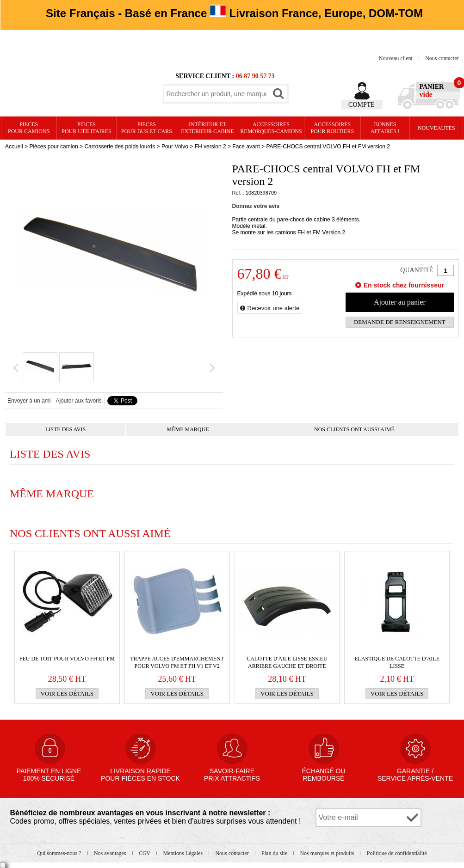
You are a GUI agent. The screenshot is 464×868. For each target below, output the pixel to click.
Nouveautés (436, 128)
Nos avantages (111, 853)
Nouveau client (396, 58)
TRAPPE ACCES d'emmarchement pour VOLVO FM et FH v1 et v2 (177, 662)
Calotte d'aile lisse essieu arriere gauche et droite (287, 662)
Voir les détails (67, 694)
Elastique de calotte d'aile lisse (397, 662)
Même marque (188, 429)
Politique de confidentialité (397, 853)
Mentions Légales (183, 853)
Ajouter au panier (400, 302)
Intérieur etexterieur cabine (207, 128)
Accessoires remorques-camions (271, 128)
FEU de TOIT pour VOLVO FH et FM (67, 659)
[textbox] (217, 94)
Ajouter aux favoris (78, 401)
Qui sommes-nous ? (60, 853)
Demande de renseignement (400, 322)
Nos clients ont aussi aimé (354, 429)
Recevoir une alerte (274, 308)
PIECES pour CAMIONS (29, 128)
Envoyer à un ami (29, 401)
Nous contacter (442, 58)
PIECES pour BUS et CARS (147, 128)
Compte (362, 105)
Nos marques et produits (328, 853)
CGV (145, 853)
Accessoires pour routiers (332, 128)
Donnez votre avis (256, 206)
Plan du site (275, 853)
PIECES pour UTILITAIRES (86, 128)
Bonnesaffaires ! (385, 128)
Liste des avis (65, 429)
